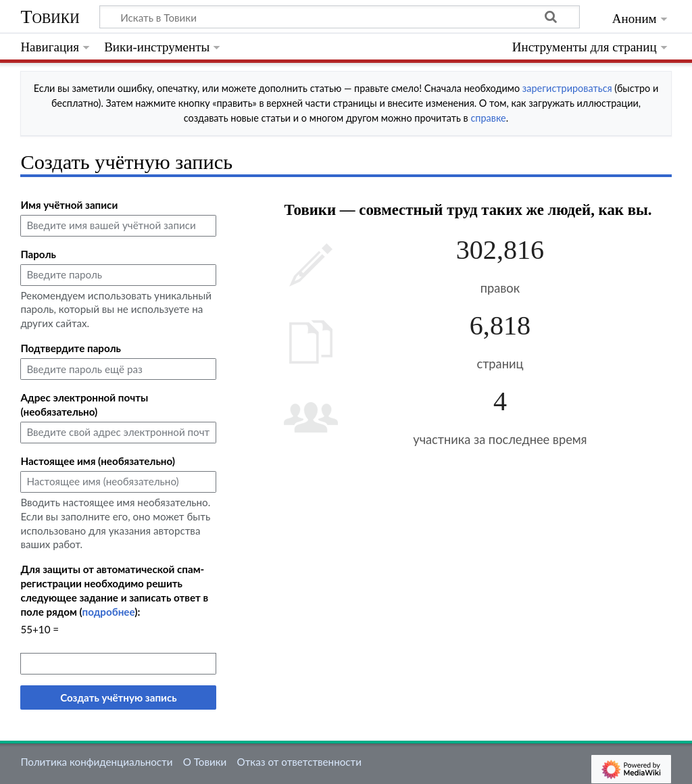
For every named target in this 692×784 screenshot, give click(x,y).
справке (488, 118)
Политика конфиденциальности (96, 762)
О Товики (205, 762)
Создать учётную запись (118, 697)
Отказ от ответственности (299, 762)
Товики (50, 17)
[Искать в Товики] (340, 17)
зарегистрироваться (567, 88)
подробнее (109, 612)
